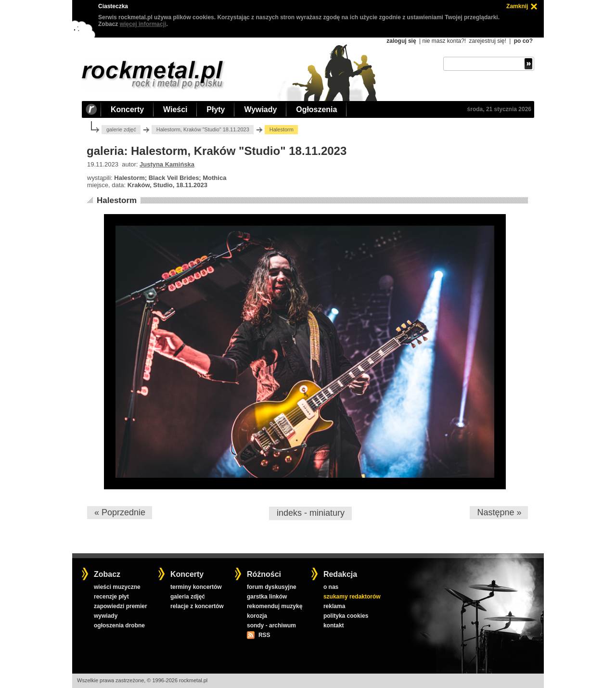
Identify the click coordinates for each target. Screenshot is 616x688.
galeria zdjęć (188, 597)
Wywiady (260, 109)
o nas (331, 587)
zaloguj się (401, 41)
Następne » (499, 512)
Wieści (175, 109)
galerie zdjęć (121, 129)
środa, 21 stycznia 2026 (499, 109)
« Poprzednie (120, 512)
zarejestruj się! (487, 41)
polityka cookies (346, 616)
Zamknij (517, 6)
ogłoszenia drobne (119, 625)
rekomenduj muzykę (275, 606)
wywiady (106, 616)
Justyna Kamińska (167, 164)
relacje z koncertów (197, 606)
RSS (264, 635)
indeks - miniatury (311, 513)
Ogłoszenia (316, 109)
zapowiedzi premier (121, 606)
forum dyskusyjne (272, 587)
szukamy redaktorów (352, 597)
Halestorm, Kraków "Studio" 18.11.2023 (203, 129)
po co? (523, 41)
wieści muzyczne (117, 587)
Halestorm (117, 200)
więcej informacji (143, 24)
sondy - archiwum (271, 625)
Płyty (216, 109)
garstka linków (267, 597)
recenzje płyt (111, 597)
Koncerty (127, 109)
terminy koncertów (196, 587)
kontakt (334, 625)
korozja (257, 616)
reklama (334, 606)
